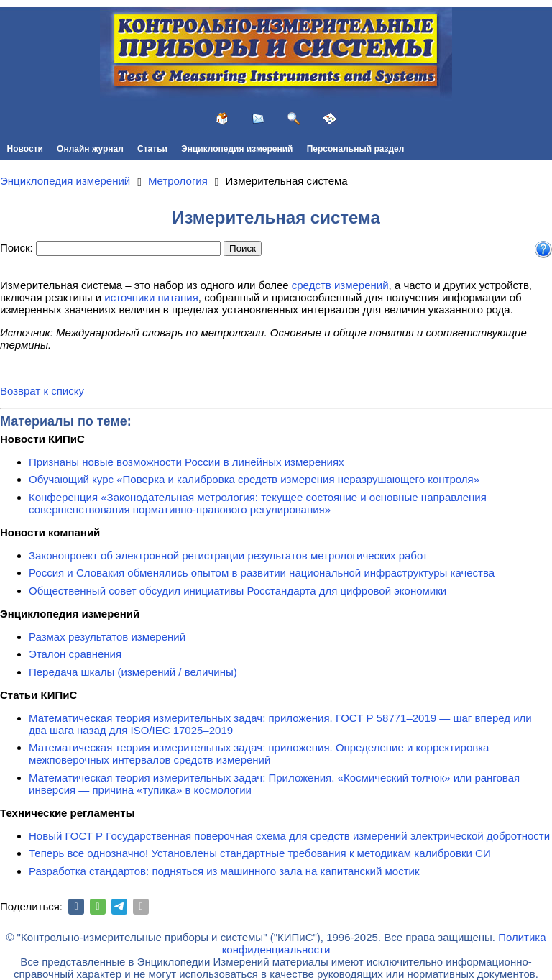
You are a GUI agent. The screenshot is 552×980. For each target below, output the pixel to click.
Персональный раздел (356, 149)
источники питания (151, 297)
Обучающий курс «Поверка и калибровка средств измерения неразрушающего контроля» (254, 479)
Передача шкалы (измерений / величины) (133, 672)
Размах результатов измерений (107, 637)
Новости (25, 149)
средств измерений (340, 285)
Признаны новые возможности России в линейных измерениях (187, 462)
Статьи (152, 149)
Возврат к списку (42, 391)
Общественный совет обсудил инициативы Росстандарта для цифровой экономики (238, 591)
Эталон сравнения (75, 654)
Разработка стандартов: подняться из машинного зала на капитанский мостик (224, 871)
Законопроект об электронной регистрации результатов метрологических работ (228, 555)
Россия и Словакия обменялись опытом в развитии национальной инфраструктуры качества (262, 573)
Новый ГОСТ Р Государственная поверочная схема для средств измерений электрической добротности (289, 836)
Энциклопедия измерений (237, 149)
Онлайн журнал (90, 149)
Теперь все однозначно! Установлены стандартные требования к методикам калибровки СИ (260, 853)
